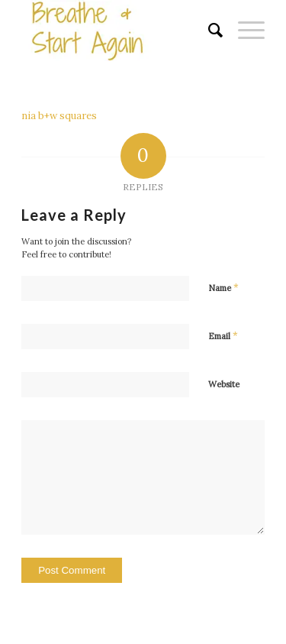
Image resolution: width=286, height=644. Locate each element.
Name (223, 288)
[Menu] (244, 31)
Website (224, 384)
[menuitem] (208, 31)
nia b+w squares (59, 116)
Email (223, 336)
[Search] (208, 31)
